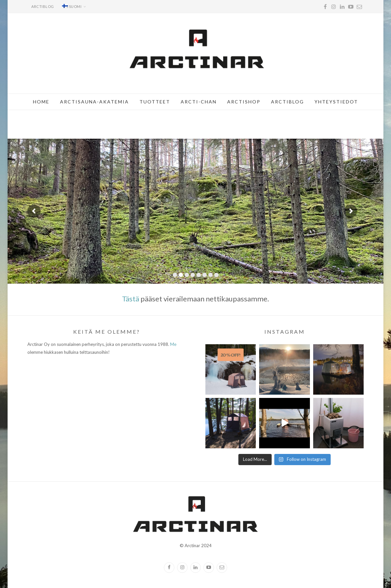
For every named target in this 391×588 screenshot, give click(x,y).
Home (41, 102)
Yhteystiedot (336, 102)
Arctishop (244, 102)
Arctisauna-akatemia (94, 102)
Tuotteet (155, 102)
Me (173, 344)
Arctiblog (43, 6)
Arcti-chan (199, 102)
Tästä (131, 299)
